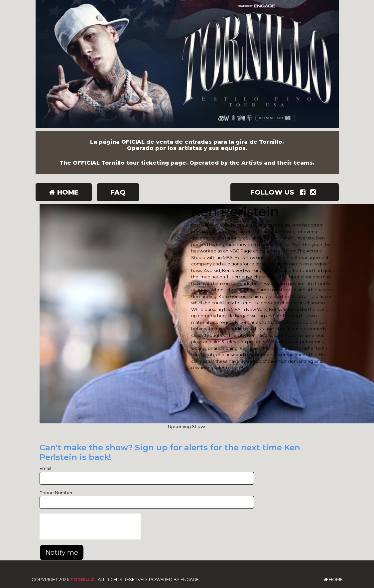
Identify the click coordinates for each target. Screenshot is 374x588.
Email (45, 468)
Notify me (62, 552)
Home (64, 192)
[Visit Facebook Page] (304, 192)
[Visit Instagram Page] (314, 192)
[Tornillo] (187, 65)
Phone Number (56, 493)
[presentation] (90, 526)
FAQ (118, 192)
